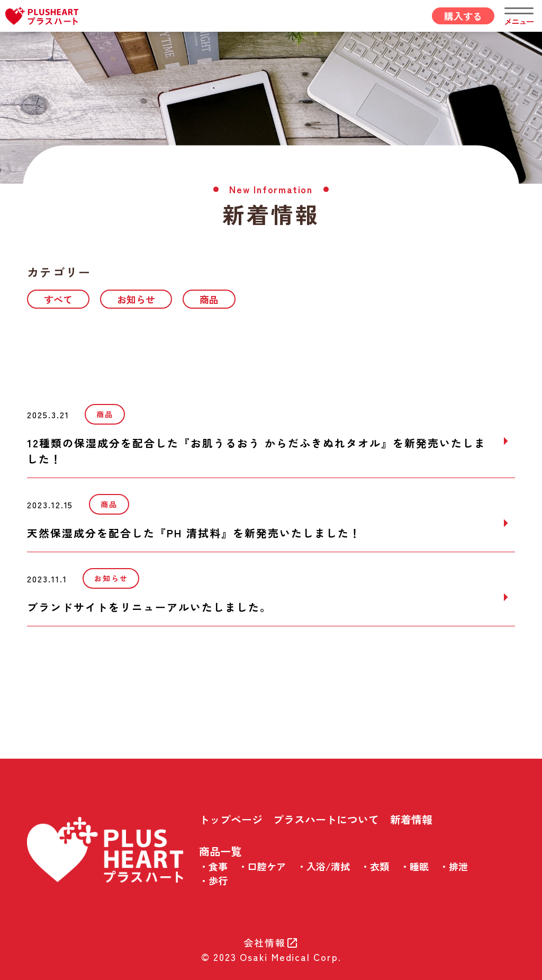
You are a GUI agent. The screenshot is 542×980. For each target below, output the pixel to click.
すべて (58, 299)
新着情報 (411, 819)
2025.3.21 (48, 415)
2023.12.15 (50, 505)
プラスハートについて (326, 819)
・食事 (213, 866)
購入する (463, 16)
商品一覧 (220, 851)
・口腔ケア (262, 866)
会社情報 (271, 942)
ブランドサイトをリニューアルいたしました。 (149, 607)
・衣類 (375, 866)
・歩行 (213, 880)
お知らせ (136, 299)
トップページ (231, 819)
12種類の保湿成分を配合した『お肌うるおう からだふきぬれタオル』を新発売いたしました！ (256, 451)
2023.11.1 (47, 579)
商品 (209, 299)
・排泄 (454, 866)
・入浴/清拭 (323, 866)
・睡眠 (414, 866)
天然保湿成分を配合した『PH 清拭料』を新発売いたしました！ (194, 533)
